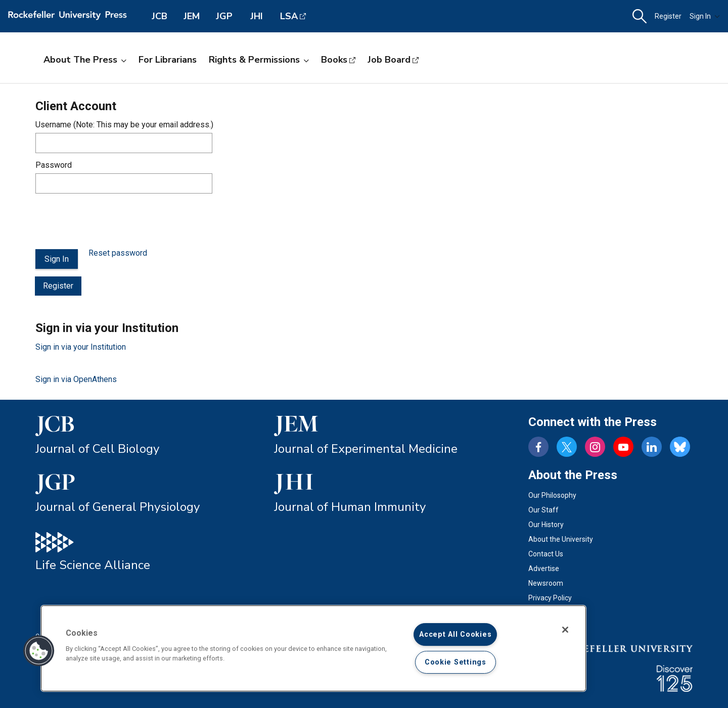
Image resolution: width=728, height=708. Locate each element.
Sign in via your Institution (81, 347)
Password (54, 165)
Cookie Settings (456, 662)
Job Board (389, 60)
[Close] (565, 630)
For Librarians (168, 60)
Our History (546, 525)
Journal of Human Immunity (350, 507)
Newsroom (546, 583)
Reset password (118, 253)
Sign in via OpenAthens (76, 379)
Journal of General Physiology (118, 507)
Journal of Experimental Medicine (366, 449)
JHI (257, 16)
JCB (160, 16)
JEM (192, 16)
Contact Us (546, 554)
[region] (313, 648)
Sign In (705, 16)
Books (334, 60)
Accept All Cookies (455, 634)
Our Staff (543, 510)
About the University (561, 539)
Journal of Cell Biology (97, 449)
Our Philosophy (552, 495)
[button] (640, 16)
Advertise (544, 569)
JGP (224, 16)
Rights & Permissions (259, 60)
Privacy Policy (550, 598)
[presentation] (112, 221)
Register (668, 16)
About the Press (85, 60)
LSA (289, 16)
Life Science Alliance (93, 565)
